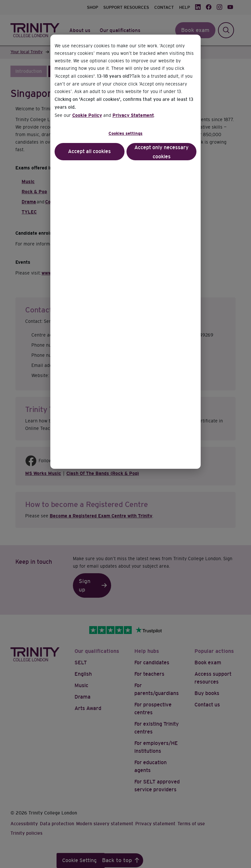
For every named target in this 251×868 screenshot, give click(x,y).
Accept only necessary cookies (161, 152)
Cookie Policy (87, 115)
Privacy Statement (133, 115)
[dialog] (125, 434)
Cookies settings (125, 133)
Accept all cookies (89, 151)
